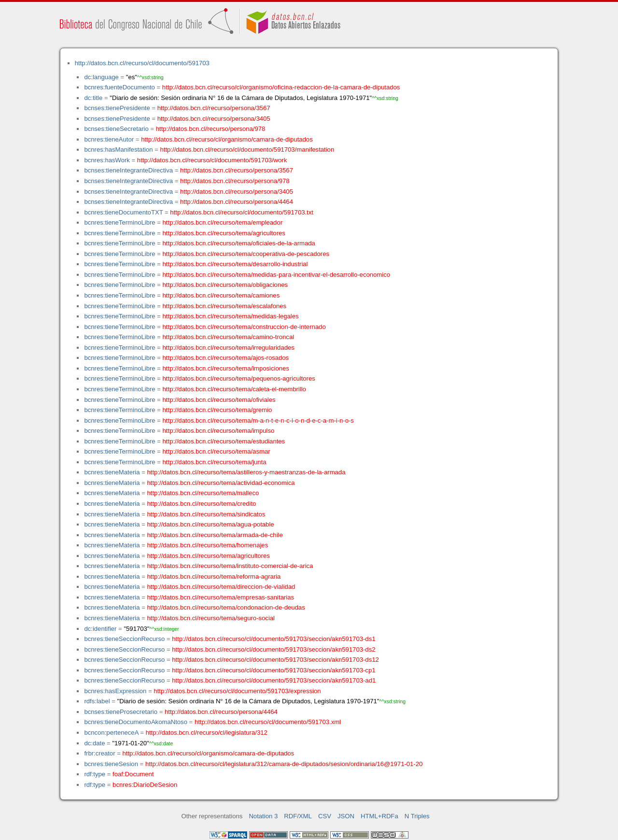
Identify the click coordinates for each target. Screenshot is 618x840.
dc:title (93, 98)
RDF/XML (298, 816)
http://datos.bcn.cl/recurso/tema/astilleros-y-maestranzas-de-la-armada (246, 472)
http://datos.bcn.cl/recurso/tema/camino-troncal (229, 337)
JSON (346, 816)
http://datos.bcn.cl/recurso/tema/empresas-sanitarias (221, 597)
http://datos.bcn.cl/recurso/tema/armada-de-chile (215, 535)
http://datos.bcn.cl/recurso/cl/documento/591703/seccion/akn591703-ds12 (275, 660)
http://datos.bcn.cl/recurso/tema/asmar (217, 451)
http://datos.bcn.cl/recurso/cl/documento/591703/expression (237, 691)
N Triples (417, 816)
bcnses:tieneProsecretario (121, 712)
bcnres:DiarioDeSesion (145, 785)
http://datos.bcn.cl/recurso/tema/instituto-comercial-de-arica (230, 566)
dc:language (101, 77)
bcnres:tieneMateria (112, 472)
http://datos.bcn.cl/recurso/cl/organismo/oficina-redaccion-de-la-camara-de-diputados (281, 87)
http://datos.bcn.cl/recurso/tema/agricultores (224, 233)
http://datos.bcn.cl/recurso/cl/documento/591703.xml (268, 722)
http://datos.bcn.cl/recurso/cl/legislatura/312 (207, 733)
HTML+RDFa (379, 816)
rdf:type (95, 774)
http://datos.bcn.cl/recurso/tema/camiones (221, 295)
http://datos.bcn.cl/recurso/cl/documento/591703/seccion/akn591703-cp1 (274, 670)
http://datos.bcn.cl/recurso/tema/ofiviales (219, 400)
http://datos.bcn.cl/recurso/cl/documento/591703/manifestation (247, 149)
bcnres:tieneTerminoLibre (119, 222)
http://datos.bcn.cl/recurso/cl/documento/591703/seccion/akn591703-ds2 (274, 649)
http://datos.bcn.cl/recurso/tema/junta (215, 462)
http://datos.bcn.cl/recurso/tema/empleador (223, 222)
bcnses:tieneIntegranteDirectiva (128, 170)
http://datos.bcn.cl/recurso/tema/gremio (218, 410)
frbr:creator (99, 753)
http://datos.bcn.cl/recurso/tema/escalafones (225, 306)
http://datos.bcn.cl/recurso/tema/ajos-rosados (226, 358)
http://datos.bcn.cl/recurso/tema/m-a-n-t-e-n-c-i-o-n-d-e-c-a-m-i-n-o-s (258, 420)
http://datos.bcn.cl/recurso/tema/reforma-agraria (214, 577)
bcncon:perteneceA (111, 733)
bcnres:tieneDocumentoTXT (123, 212)
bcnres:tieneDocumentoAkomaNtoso (136, 722)
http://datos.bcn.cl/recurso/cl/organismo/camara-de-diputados (227, 139)
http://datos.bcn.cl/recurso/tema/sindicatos (206, 514)
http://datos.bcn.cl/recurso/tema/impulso (219, 431)
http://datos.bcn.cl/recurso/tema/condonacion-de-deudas (226, 607)
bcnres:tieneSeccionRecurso (124, 639)
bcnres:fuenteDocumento (119, 87)
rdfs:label (97, 701)
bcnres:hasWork (107, 160)
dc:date (94, 743)
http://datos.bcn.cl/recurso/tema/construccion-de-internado (244, 327)
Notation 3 (263, 816)
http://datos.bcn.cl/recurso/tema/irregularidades (229, 348)
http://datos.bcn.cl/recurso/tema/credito (202, 504)
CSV (325, 816)
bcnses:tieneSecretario (116, 129)
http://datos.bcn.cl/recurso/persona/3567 (214, 108)
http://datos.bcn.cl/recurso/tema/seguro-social (211, 618)
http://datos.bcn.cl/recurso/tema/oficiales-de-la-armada (239, 243)
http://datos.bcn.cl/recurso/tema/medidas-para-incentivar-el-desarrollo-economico (276, 275)
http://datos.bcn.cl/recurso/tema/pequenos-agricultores (239, 378)
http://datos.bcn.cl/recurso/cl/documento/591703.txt (242, 212)
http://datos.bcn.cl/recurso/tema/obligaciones (225, 285)
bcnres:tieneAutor (109, 139)
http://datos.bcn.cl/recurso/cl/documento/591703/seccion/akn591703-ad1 (274, 680)
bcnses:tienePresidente (117, 108)
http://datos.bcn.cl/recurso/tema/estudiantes (224, 441)
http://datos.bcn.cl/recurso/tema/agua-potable (211, 524)
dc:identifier (100, 629)
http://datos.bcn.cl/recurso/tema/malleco (203, 493)
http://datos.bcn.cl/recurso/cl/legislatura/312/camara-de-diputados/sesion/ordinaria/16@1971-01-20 (284, 764)
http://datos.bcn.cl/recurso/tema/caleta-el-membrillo (234, 389)
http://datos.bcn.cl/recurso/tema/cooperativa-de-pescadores (246, 254)
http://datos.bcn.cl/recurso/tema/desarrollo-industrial (235, 264)
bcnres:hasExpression (115, 691)
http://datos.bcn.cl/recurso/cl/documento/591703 (142, 63)
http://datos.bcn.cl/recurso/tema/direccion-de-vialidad (221, 587)
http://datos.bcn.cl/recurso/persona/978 (211, 129)
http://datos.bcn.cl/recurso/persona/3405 (214, 119)
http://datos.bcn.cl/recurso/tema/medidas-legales (231, 316)
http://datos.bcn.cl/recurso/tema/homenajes (208, 545)
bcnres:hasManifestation (118, 149)
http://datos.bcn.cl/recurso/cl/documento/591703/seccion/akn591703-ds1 (274, 639)
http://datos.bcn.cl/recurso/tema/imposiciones (226, 368)
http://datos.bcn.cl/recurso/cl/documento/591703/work (212, 160)
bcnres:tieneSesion (111, 764)
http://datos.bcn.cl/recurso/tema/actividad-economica (221, 483)
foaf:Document (133, 774)
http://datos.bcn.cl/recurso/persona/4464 (237, 202)
